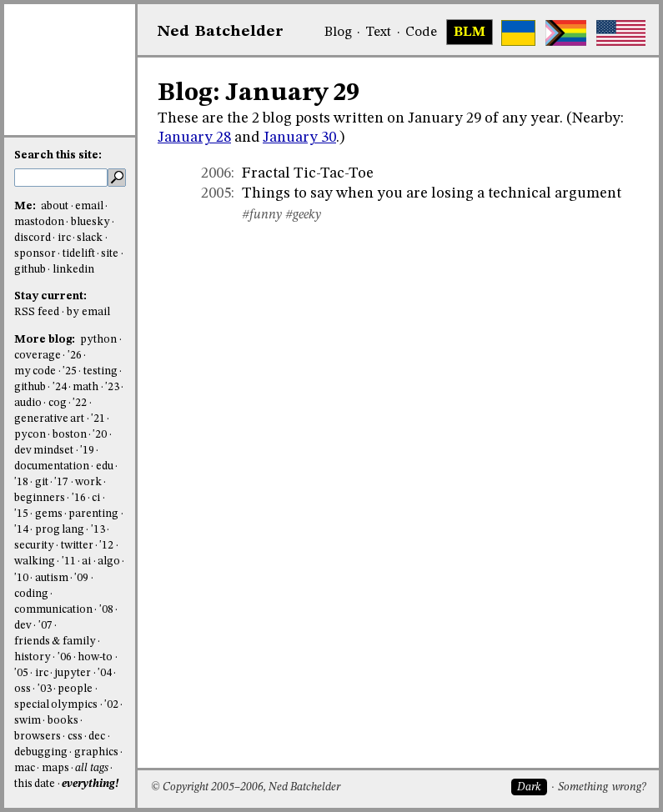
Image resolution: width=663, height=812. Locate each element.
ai (86, 561)
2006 (216, 173)
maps (55, 768)
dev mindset (44, 451)
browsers (38, 737)
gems (49, 514)
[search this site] (61, 178)
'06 (65, 657)
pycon (30, 435)
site (110, 254)
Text (378, 33)
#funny (262, 215)
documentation (52, 466)
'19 (87, 451)
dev (23, 626)
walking (35, 561)
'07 (45, 626)
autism (52, 578)
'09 (81, 578)
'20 (100, 435)
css (75, 737)
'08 (106, 610)
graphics (96, 752)
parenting (93, 514)
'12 (106, 546)
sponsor (35, 254)
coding (31, 594)
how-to (95, 657)
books (63, 721)
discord (33, 238)
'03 (45, 689)
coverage (38, 356)
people (75, 689)
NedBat (221, 32)
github (30, 270)
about (55, 206)
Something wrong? (602, 787)
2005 (216, 193)
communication (53, 610)
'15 (21, 514)
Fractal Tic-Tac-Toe (308, 173)
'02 (111, 705)
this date (35, 784)
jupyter (73, 673)
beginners (40, 498)
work (88, 482)
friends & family (55, 642)
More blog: (46, 340)
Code (421, 33)
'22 (80, 403)
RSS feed (37, 312)
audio (28, 403)
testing (100, 371)
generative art (49, 419)
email (89, 206)
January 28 (194, 138)
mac (25, 768)
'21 (98, 419)
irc (64, 238)
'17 (61, 482)
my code (35, 371)
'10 (21, 578)
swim (28, 721)
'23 (112, 387)
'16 (79, 498)
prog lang (60, 530)
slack (90, 238)
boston (70, 435)
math (85, 387)
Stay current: (50, 296)
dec (97, 737)
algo (109, 561)
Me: (26, 206)
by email (88, 312)
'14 (21, 530)
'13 (98, 530)
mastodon (39, 222)
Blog (338, 33)
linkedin (73, 270)
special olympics (56, 705)
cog (58, 403)
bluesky (90, 222)
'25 (70, 371)
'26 (75, 356)
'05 (21, 673)
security (34, 546)
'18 (21, 482)
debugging (41, 752)
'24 (60, 387)
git (42, 482)
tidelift (79, 254)
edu (105, 466)
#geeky (303, 215)
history (33, 657)
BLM (470, 33)
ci (96, 498)
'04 (105, 673)
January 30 (299, 138)
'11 (69, 561)
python (98, 340)
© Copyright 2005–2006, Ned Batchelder (246, 787)
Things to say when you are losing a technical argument (432, 193)
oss (23, 689)
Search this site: (58, 155)
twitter (77, 546)
